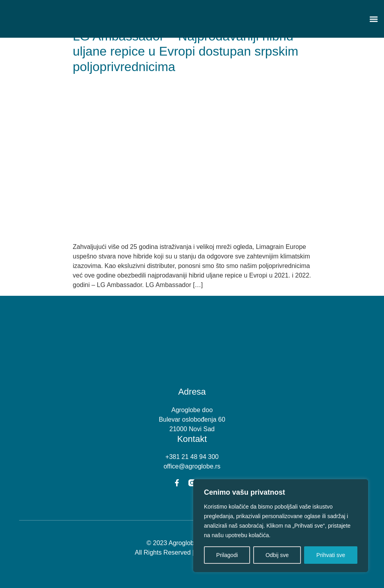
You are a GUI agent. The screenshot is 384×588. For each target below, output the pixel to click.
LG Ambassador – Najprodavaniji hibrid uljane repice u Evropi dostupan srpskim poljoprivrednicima (185, 51)
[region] (281, 526)
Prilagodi (227, 555)
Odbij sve (277, 555)
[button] (373, 19)
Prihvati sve (331, 555)
